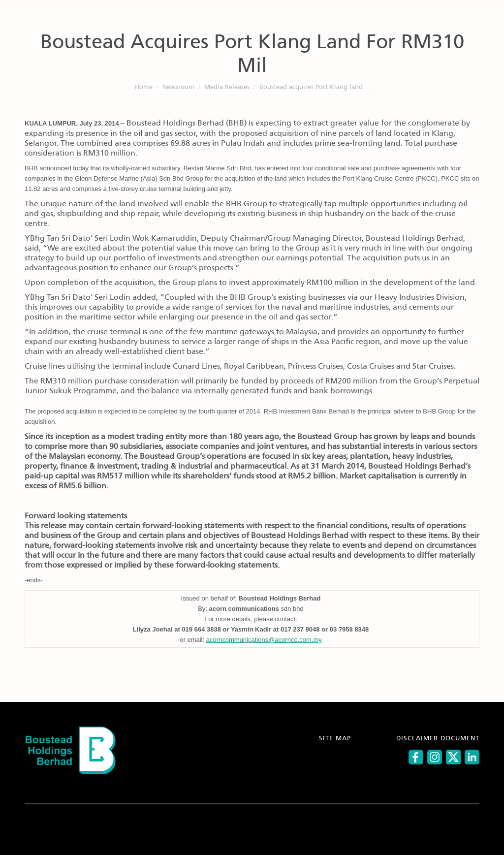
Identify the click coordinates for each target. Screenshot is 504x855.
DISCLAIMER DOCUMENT (438, 739)
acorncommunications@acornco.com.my (264, 640)
